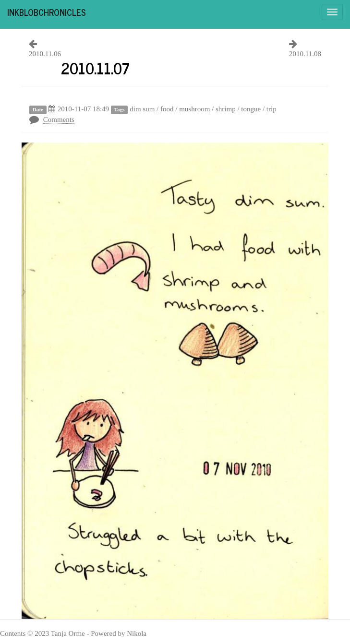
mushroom (194, 109)
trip (272, 109)
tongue (251, 109)
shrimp (226, 109)
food (167, 109)
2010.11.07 (95, 68)
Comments (59, 119)
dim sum (142, 109)
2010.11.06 (45, 54)
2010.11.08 (305, 54)
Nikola (137, 633)
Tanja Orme (68, 633)
